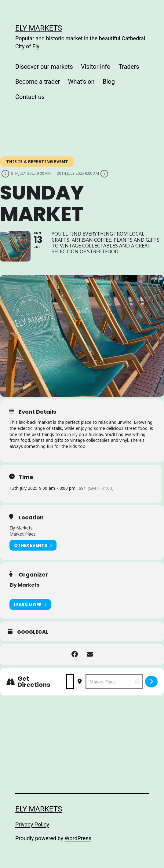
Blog (109, 82)
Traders (129, 67)
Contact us (30, 97)
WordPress (78, 838)
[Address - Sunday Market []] (70, 682)
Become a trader (38, 82)
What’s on (81, 82)
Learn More (30, 604)
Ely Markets (39, 28)
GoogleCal (33, 632)
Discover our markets (44, 67)
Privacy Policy (32, 824)
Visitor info (96, 67)
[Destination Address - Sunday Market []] (114, 682)
